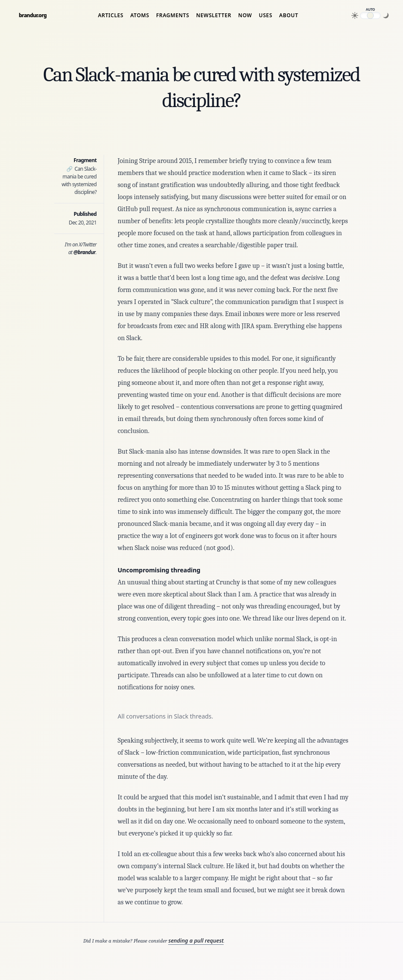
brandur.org (33, 15)
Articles (111, 15)
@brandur (85, 252)
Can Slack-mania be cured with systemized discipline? (79, 180)
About (289, 15)
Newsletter (214, 15)
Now (245, 15)
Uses (266, 15)
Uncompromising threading (159, 570)
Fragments (173, 15)
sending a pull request (196, 940)
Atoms (140, 15)
